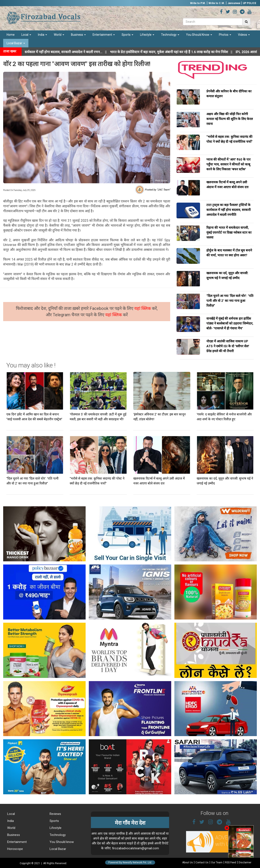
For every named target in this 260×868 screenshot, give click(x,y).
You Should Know (199, 35)
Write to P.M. (198, 3)
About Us (188, 862)
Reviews (55, 814)
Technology (170, 35)
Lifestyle (147, 35)
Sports (127, 35)
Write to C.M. (217, 3)
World (59, 35)
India (42, 35)
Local (26, 35)
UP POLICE (250, 3)
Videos (244, 35)
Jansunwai (234, 3)
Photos (225, 35)
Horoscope (15, 849)
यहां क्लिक (143, 308)
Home (11, 35)
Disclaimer (245, 862)
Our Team (217, 862)
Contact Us (202, 862)
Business (78, 35)
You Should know (61, 842)
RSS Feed (231, 862)
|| (179, 52)
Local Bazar (16, 43)
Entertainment (104, 35)
